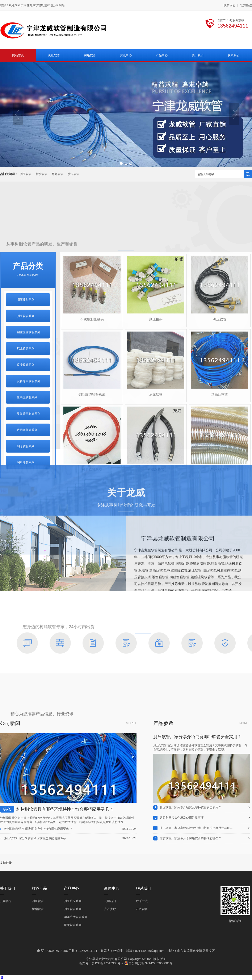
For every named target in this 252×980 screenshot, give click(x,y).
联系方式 (142, 901)
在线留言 (142, 909)
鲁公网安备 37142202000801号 (149, 963)
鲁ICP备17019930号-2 (108, 963)
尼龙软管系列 (73, 925)
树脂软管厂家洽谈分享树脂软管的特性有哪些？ (190, 838)
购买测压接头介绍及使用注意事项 (182, 818)
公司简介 (6, 901)
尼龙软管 (58, 174)
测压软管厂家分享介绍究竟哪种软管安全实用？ (197, 737)
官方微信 (246, 5)
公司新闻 (110, 901)
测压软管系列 (73, 909)
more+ (131, 723)
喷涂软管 (73, 174)
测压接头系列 (73, 901)
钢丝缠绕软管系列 (76, 917)
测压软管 (26, 174)
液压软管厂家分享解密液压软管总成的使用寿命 (35, 838)
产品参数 (110, 909)
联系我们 (229, 5)
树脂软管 (42, 174)
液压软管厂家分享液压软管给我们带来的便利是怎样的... (196, 828)
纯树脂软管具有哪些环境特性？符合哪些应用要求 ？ (65, 809)
